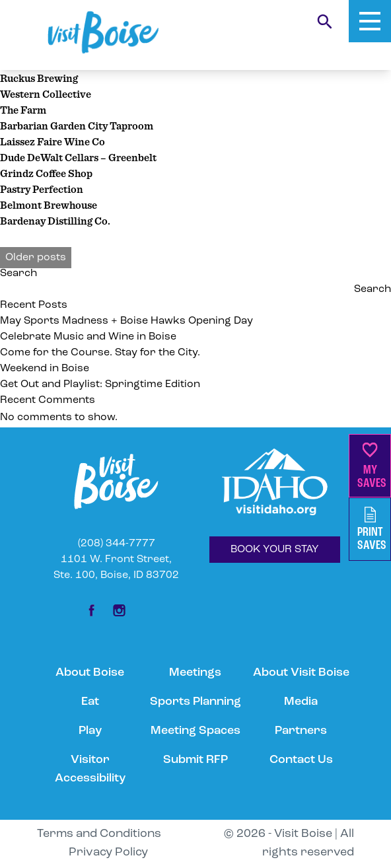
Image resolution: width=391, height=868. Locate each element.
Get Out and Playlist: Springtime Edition (100, 384)
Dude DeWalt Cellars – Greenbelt (78, 157)
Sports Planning (196, 702)
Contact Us (301, 760)
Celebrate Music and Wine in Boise (88, 337)
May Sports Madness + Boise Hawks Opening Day (128, 321)
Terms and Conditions (99, 834)
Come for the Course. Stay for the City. (101, 353)
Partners (301, 731)
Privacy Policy (108, 852)
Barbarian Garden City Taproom (77, 126)
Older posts (36, 258)
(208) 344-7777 (117, 544)
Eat (90, 702)
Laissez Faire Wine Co (53, 141)
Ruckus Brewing (39, 78)
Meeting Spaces (196, 731)
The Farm (23, 110)
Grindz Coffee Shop (46, 173)
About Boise (90, 673)
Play (90, 731)
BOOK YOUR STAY (275, 550)
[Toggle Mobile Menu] (370, 21)
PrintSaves (372, 529)
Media (301, 702)
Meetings (195, 673)
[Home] (103, 32)
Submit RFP (196, 760)
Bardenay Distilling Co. (55, 221)
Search (18, 273)
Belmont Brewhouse (49, 205)
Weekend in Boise (45, 369)
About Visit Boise (301, 673)
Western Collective (46, 94)
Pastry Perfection (42, 189)
